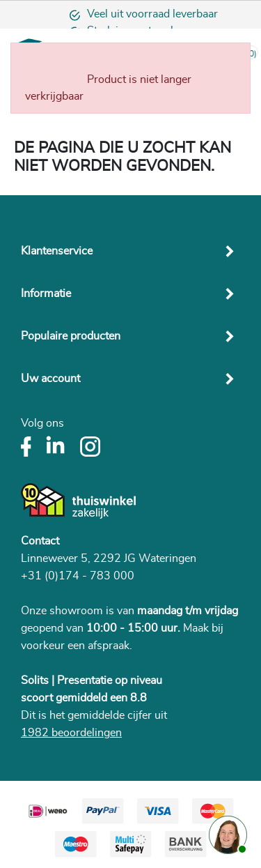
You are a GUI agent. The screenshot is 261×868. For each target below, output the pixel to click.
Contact (40, 541)
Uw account (50, 379)
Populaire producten (71, 336)
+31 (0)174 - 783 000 (78, 576)
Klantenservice (57, 251)
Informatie (46, 294)
